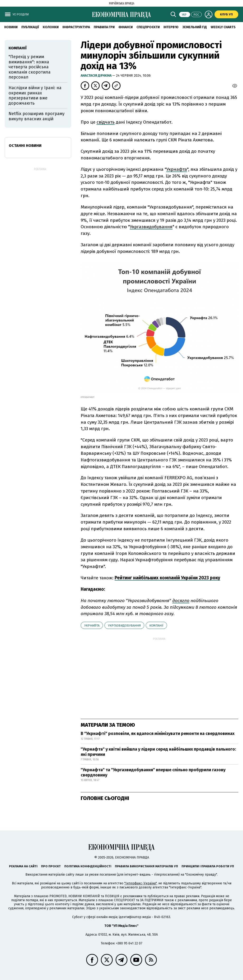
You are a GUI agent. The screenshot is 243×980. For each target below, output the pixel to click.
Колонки (51, 27)
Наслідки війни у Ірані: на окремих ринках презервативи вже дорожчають (35, 95)
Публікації (30, 27)
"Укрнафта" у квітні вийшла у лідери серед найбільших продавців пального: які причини (158, 752)
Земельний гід (195, 27)
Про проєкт (51, 866)
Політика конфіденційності (88, 866)
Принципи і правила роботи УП (208, 866)
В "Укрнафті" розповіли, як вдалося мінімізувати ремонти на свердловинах (158, 734)
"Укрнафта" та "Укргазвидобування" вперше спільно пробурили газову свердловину (153, 772)
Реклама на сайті (23, 866)
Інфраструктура (76, 27)
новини (11, 27)
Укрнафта (92, 625)
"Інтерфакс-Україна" (140, 883)
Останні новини (25, 146)
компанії (156, 625)
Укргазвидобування (124, 625)
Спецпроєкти (148, 27)
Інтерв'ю (171, 27)
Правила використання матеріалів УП (146, 866)
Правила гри (104, 27)
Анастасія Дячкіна (96, 76)
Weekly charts (223, 27)
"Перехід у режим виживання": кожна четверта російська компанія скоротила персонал (30, 67)
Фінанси (126, 27)
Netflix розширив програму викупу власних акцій (37, 116)
